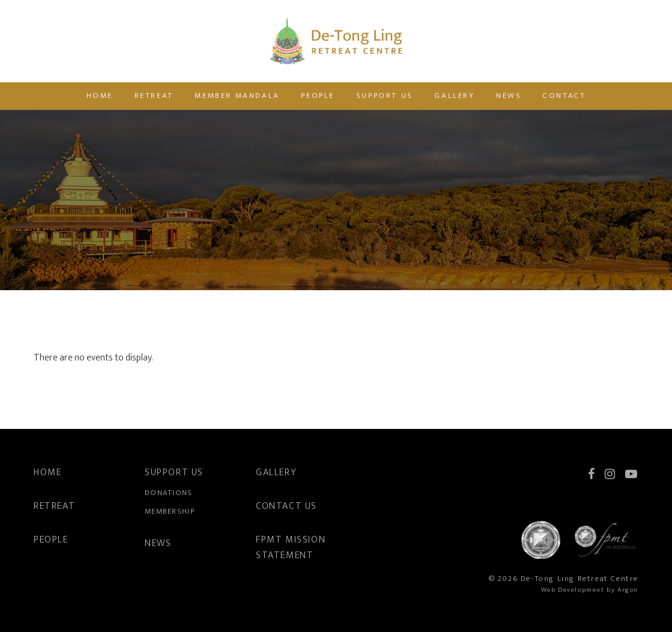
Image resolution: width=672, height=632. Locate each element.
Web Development (573, 590)
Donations (169, 493)
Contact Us (286, 506)
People (318, 96)
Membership (170, 511)
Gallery (454, 96)
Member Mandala (237, 96)
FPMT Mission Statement (291, 548)
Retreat (154, 96)
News (509, 96)
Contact (564, 96)
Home (100, 96)
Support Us (385, 96)
